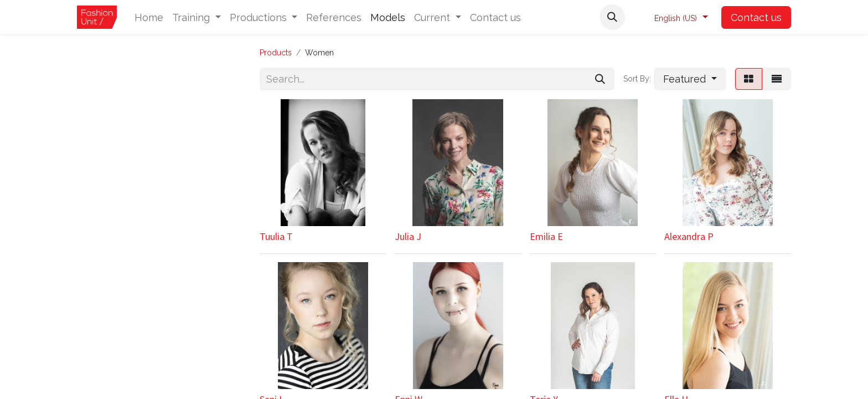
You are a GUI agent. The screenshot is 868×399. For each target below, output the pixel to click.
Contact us (756, 17)
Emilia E (546, 236)
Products (276, 53)
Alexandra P (689, 236)
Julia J (408, 236)
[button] (612, 17)
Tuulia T (276, 236)
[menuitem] (149, 17)
